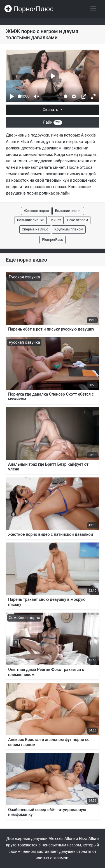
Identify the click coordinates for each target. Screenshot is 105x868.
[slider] (19, 96)
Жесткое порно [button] (36, 211)
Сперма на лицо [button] (35, 229)
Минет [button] (56, 220)
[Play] (12, 96)
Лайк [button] (53, 122)
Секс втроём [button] (78, 220)
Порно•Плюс (29, 9)
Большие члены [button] (68, 211)
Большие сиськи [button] (31, 220)
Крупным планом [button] (69, 229)
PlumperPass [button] (53, 240)
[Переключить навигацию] (93, 9)
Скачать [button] (51, 110)
